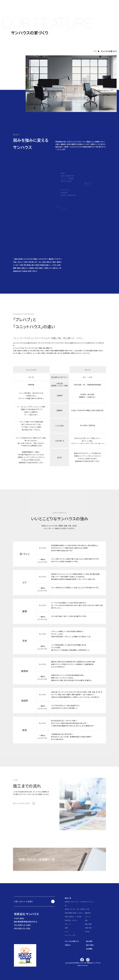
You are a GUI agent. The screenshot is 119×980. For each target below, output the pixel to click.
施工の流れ (90, 945)
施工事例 (89, 941)
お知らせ (68, 945)
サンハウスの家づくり (72, 941)
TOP (95, 51)
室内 (86, 920)
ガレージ (68, 924)
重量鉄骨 (88, 913)
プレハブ (88, 917)
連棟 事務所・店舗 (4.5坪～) (74, 913)
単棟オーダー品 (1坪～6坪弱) (75, 909)
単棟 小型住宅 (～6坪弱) (73, 917)
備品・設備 (88, 924)
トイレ (67, 931)
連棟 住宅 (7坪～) (71, 920)
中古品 (87, 931)
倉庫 (66, 928)
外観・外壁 (88, 928)
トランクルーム (89, 902)
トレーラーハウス (70, 935)
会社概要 (89, 949)
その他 (87, 909)
